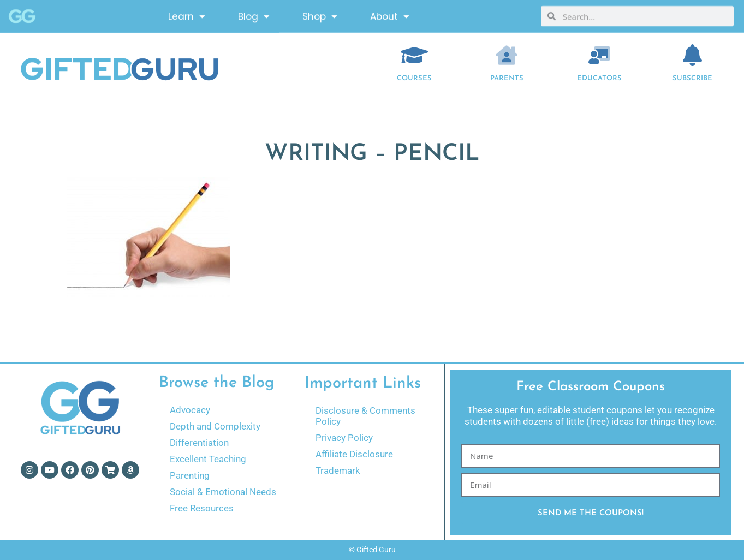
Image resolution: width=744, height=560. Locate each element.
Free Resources (202, 508)
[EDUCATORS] (599, 55)
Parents (507, 78)
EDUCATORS (599, 78)
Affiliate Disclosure (354, 454)
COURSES (414, 78)
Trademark (338, 470)
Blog (254, 14)
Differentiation (199, 443)
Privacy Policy (344, 438)
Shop (320, 14)
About (390, 14)
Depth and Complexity (215, 426)
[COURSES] (414, 55)
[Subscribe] (692, 55)
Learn (187, 14)
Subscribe (692, 78)
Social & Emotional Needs (223, 492)
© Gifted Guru (372, 550)
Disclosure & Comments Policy (365, 416)
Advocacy (190, 410)
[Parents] (507, 55)
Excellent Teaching (208, 459)
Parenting (190, 475)
